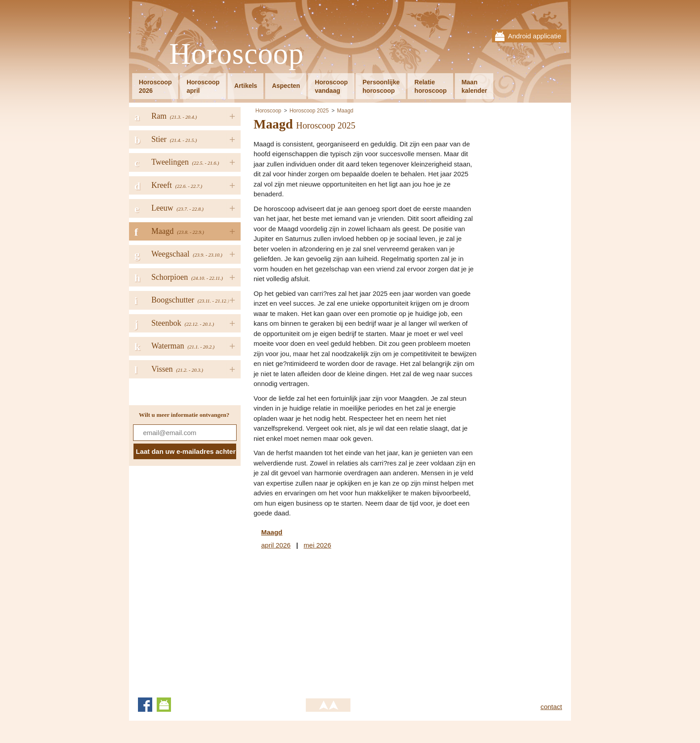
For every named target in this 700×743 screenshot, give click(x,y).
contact (551, 707)
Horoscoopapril (203, 86)
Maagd (345, 111)
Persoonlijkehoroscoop (381, 86)
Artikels (246, 86)
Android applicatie (535, 36)
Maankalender (475, 86)
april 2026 (276, 545)
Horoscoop (237, 54)
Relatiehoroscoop (430, 86)
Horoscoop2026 (155, 86)
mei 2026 (317, 545)
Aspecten (286, 86)
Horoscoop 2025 (309, 111)
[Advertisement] (329, 622)
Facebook (145, 705)
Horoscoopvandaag (331, 86)
